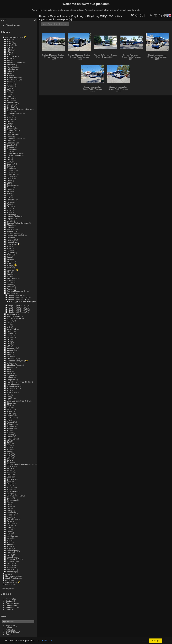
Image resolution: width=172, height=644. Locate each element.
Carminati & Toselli (14, 139)
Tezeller (10, 517)
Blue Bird (11, 105)
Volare (9, 546)
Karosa (10, 285)
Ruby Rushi (12, 439)
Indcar (9, 259)
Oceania (9, 585)
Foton (9, 212)
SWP (9, 454)
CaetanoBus (12, 130)
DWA (9, 162)
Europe (8, 582)
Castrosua (11, 143)
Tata (8, 508)
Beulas (10, 101)
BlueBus (10, 107)
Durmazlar (11, 174)
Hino (9, 248)
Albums (5, 32)
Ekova (9, 191)
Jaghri (9, 274)
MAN (9, 337)
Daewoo (10, 164)
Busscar (10, 117)
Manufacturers (11, 37)
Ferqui (9, 202)
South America (12, 578)
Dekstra (10, 166)
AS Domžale (12, 56)
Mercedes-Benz (13, 361)
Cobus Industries (14, 153)
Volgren (10, 548)
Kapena (10, 282)
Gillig (9, 221)
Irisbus (9, 263)
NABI (9, 369)
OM (8, 397)
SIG (8, 445)
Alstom (10, 71)
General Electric (13, 217)
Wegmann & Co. (14, 559)
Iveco (9, 270)
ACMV (9, 44)
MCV (9, 342)
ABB (9, 39)
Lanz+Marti (11, 329)
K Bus (9, 280)
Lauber (10, 331)
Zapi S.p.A (11, 570)
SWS (9, 456)
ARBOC (10, 54)
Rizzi (9, 430)
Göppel (10, 225)
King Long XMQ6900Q (17, 312)
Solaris (10, 487)
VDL (9, 534)
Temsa (9, 515)
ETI (8, 183)
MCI (8, 339)
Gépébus (11, 219)
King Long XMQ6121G (17, 306)
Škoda (9, 483)
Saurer (9, 468)
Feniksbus (11, 200)
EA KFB (10, 179)
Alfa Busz (11, 65)
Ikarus (9, 257)
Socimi (9, 485)
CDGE (9, 126)
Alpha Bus (11, 69)
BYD (9, 96)
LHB (9, 327)
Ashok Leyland (13, 79)
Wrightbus (11, 561)
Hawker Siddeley (14, 233)
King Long (11, 293)
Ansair (9, 75)
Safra (9, 460)
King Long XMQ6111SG (18, 297)
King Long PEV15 (15, 295)
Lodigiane (11, 333)
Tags (8, 626)
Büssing (10, 120)
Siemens (10, 479)
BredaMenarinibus (14, 113)
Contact (9, 634)
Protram (10, 416)
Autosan (10, 84)
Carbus (10, 136)
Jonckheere (12, 278)
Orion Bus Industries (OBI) (18, 401)
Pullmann (11, 418)
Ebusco (10, 187)
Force (9, 208)
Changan (11, 147)
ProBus (10, 413)
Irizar (9, 265)
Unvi (9, 529)
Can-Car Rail (12, 134)
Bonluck (10, 111)
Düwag (10, 176)
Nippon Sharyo (13, 386)
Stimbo (10, 498)
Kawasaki (11, 289)
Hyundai (10, 253)
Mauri (9, 354)
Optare (10, 399)
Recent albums (12, 607)
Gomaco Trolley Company (18, 223)
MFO (9, 344)
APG (9, 52)
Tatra (9, 511)
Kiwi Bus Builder (14, 316)
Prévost (10, 411)
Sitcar (9, 481)
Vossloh (10, 557)
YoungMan (11, 565)
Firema (10, 206)
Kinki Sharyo (12, 314)
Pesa (9, 407)
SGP (9, 443)
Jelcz (9, 276)
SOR (9, 449)
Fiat (8, 204)
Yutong (10, 567)
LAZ (8, 323)
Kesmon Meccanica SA (17, 291)
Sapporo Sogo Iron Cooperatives (20, 464)
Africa (8, 574)
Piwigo (152, 641)
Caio (9, 132)
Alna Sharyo (12, 67)
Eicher (9, 189)
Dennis (10, 168)
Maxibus (10, 356)
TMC (9, 504)
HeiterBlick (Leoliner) (15, 236)
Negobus (10, 375)
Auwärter (10, 86)
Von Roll (10, 555)
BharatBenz (12, 103)
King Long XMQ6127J (17, 310)
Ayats (9, 88)
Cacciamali (11, 128)
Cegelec (10, 145)
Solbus (10, 489)
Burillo (9, 115)
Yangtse (10, 563)
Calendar (10, 609)
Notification (11, 630)
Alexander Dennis (14, 63)
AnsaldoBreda (13, 77)
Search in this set (57, 24)
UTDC (9, 527)
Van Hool (11, 536)
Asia (7, 580)
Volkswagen (12, 551)
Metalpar (10, 363)
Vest (9, 540)
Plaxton (10, 409)
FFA (8, 195)
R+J (8, 420)
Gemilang (11, 214)
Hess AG (10, 242)
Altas (9, 73)
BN (8, 94)
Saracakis (11, 466)
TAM (9, 502)
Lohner (10, 335)
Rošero (10, 435)
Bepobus (10, 98)
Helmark (10, 238)
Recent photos (12, 605)
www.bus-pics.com (95, 4)
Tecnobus (11, 513)
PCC (9, 405)
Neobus (10, 378)
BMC (9, 92)
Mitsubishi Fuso (13, 365)
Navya (9, 373)
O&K (9, 394)
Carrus (9, 141)
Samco (10, 462)
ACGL (9, 41)
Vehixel (10, 538)
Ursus (9, 532)
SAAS (9, 441)
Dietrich (10, 172)
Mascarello (11, 350)
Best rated (10, 601)
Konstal (10, 320)
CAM (9, 124)
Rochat (10, 432)
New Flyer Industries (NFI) (18, 382)
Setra (9, 477)
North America (11, 576)
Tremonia (11, 523)
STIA (9, 451)
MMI (9, 346)
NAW (9, 371)
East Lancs (11, 185)
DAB (9, 158)
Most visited (11, 599)
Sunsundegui (12, 500)
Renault (10, 428)
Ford (9, 210)
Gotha (9, 227)
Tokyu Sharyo (12, 519)
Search (9, 628)
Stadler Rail (12, 492)
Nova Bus (11, 392)
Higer (9, 246)
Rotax (9, 437)
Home (43, 16)
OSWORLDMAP (13, 632)
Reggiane (11, 426)
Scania (10, 473)
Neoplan (10, 380)
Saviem (10, 470)
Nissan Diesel (12, 388)
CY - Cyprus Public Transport (22, 301)
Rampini (10, 422)
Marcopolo (11, 348)
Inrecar (10, 261)
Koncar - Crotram (14, 318)
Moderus (10, 367)
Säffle (9, 458)
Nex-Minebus (12, 384)
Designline (11, 170)
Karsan (10, 287)
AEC (9, 48)
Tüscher (10, 525)
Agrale (9, 58)
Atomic (10, 82)
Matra (9, 352)
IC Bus (9, 255)
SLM (9, 447)
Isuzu (9, 268)
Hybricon (10, 251)
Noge (9, 390)
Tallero (9, 506)
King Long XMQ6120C (17, 299)
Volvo (9, 553)
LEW (9, 325)
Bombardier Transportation (18, 109)
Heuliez (10, 244)
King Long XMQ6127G (17, 308)
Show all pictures (13, 25)
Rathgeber (11, 424)
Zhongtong (11, 572)
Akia (9, 60)
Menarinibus (12, 358)
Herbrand (11, 240)
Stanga (10, 494)
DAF (9, 160)
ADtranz (10, 46)
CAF (9, 122)
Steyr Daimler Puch (15, 496)
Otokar (9, 403)
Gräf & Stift (11, 229)
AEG (9, 50)
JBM (9, 272)
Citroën (10, 151)
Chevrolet (11, 149)
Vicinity (10, 544)
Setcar (9, 475)
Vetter (9, 542)
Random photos (13, 603)
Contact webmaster (164, 641)
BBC (9, 90)
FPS (9, 198)
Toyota (9, 521)
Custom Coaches (14, 155)
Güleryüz (10, 231)
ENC (9, 181)
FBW (9, 193)
